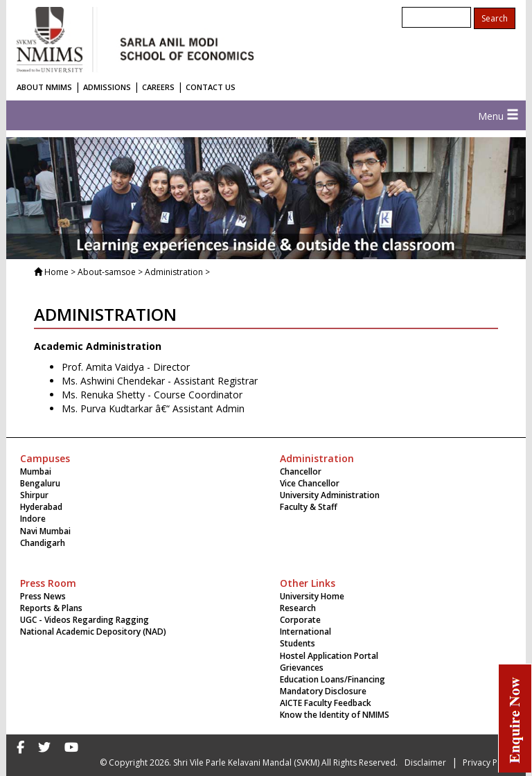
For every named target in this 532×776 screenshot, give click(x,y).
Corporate (300, 620)
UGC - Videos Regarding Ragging (85, 620)
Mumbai (36, 471)
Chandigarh (43, 543)
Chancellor (301, 471)
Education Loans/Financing (332, 679)
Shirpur (34, 495)
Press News (43, 596)
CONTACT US (211, 87)
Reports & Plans (51, 608)
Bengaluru (40, 483)
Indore (33, 519)
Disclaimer (425, 762)
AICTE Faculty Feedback (326, 703)
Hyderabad (41, 507)
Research (298, 608)
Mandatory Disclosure (323, 691)
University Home (312, 596)
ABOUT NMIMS (44, 87)
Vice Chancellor (310, 483)
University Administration (330, 495)
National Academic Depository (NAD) (93, 632)
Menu (498, 116)
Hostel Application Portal (329, 656)
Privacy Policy (489, 762)
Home (56, 272)
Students (298, 643)
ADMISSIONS (107, 87)
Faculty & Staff (309, 507)
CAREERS (158, 87)
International (305, 632)
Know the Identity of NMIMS (335, 715)
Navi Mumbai (45, 531)
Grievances (302, 668)
